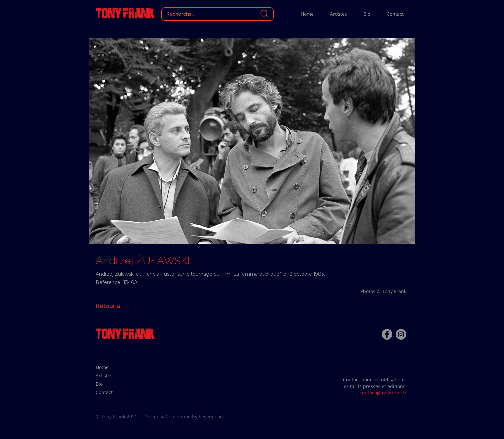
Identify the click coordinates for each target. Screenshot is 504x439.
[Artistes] (112, 376)
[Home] (112, 367)
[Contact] (112, 392)
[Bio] (112, 384)
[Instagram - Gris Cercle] (401, 334)
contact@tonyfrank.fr (383, 393)
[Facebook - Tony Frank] (387, 334)
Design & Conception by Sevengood (184, 417)
